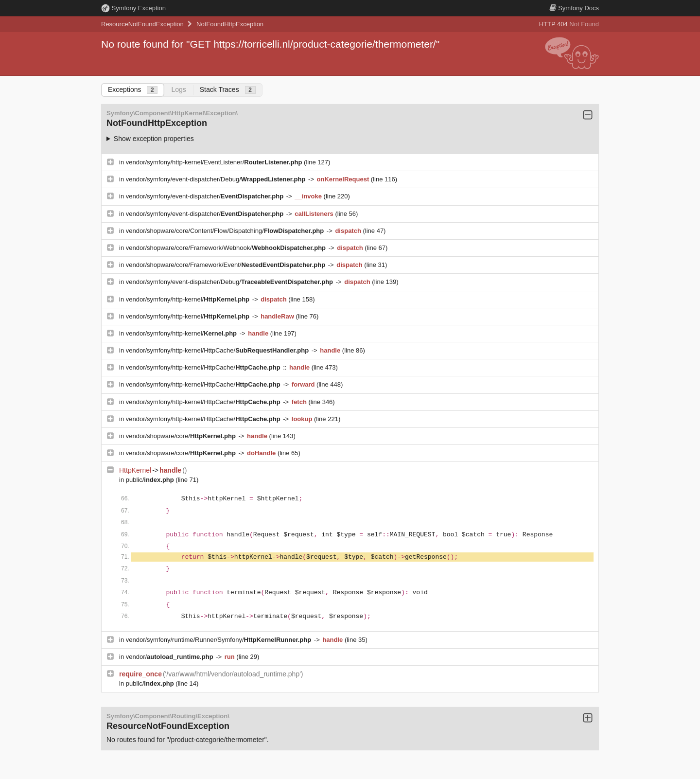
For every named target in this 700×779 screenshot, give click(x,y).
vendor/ (171, 657)
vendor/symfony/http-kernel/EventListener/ (215, 162)
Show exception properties (154, 139)
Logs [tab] (178, 89)
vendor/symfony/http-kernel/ (189, 299)
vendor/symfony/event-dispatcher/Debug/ (217, 179)
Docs (574, 8)
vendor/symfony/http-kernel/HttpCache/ (218, 350)
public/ (151, 480)
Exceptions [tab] (133, 90)
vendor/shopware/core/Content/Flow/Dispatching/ (226, 231)
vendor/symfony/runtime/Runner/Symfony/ (219, 640)
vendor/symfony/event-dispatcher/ (206, 196)
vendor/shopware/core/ (182, 436)
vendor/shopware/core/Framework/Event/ (227, 265)
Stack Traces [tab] (228, 90)
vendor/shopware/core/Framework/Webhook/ (227, 248)
